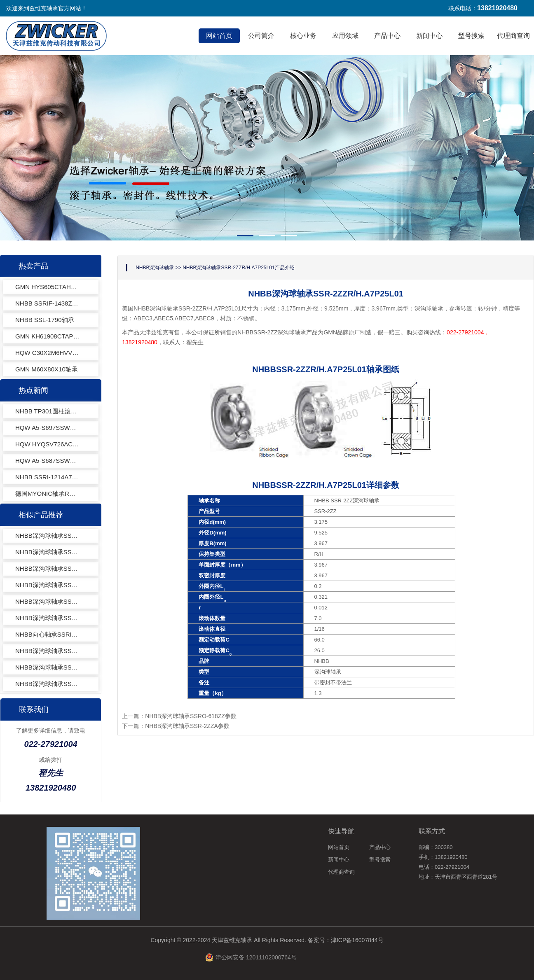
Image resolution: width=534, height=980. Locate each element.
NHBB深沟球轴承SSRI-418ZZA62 (47, 684)
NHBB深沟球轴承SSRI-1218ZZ (47, 535)
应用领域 (345, 36)
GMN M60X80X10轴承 (47, 369)
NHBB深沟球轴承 (155, 268)
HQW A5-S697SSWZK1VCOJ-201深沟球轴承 (47, 428)
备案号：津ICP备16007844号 (346, 940)
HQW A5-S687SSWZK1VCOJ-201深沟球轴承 (47, 461)
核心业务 (303, 36)
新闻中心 (429, 36)
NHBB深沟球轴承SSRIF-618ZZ (47, 585)
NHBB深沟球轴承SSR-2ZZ (47, 601)
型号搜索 (471, 36)
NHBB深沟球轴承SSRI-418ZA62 (47, 651)
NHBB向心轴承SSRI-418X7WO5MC (47, 634)
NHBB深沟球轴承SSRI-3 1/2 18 (47, 552)
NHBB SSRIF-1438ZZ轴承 (47, 303)
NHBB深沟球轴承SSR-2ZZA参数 (187, 726)
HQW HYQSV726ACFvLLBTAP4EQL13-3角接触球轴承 (47, 444)
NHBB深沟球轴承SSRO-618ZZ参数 (191, 716)
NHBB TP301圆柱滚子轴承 (47, 411)
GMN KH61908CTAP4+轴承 (47, 336)
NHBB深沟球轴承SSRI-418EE (47, 667)
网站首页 (219, 36)
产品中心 (387, 36)
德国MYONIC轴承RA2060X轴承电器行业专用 (47, 493)
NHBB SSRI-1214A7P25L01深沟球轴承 (47, 477)
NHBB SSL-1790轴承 (45, 320)
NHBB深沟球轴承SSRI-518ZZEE (47, 618)
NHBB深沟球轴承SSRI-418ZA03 (47, 568)
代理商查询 (513, 36)
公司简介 (261, 36)
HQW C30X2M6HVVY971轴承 (47, 353)
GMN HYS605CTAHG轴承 (47, 287)
